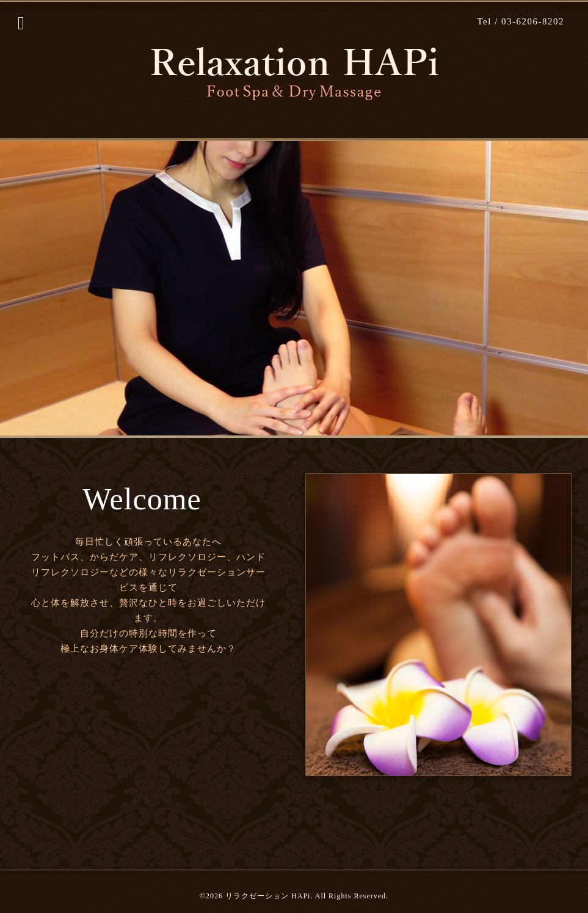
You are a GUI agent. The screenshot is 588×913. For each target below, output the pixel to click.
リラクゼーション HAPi (268, 896)
